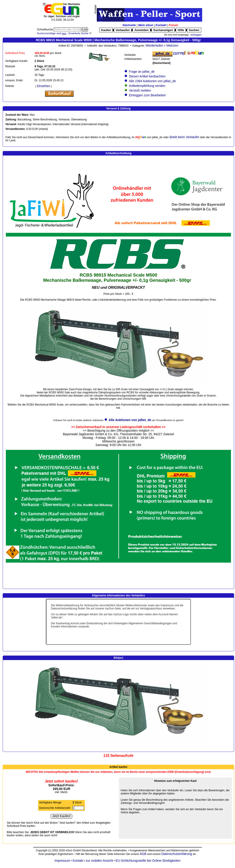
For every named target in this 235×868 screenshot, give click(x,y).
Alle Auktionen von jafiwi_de (130, 420)
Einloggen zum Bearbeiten (147, 95)
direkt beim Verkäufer (184, 137)
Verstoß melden (140, 90)
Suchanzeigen (163, 30)
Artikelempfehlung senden (147, 86)
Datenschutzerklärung (177, 854)
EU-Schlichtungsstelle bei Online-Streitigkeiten (148, 861)
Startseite (129, 25)
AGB (143, 854)
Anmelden (141, 30)
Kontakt (161, 25)
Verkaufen (123, 30)
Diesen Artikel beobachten (147, 76)
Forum (173, 25)
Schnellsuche (45, 29)
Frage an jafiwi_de (142, 72)
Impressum (62, 861)
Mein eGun (146, 25)
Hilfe (181, 30)
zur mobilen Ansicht (99, 861)
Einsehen (43, 86)
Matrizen (172, 45)
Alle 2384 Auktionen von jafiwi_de (152, 81)
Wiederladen (155, 45)
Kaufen (106, 30)
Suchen (194, 30)
